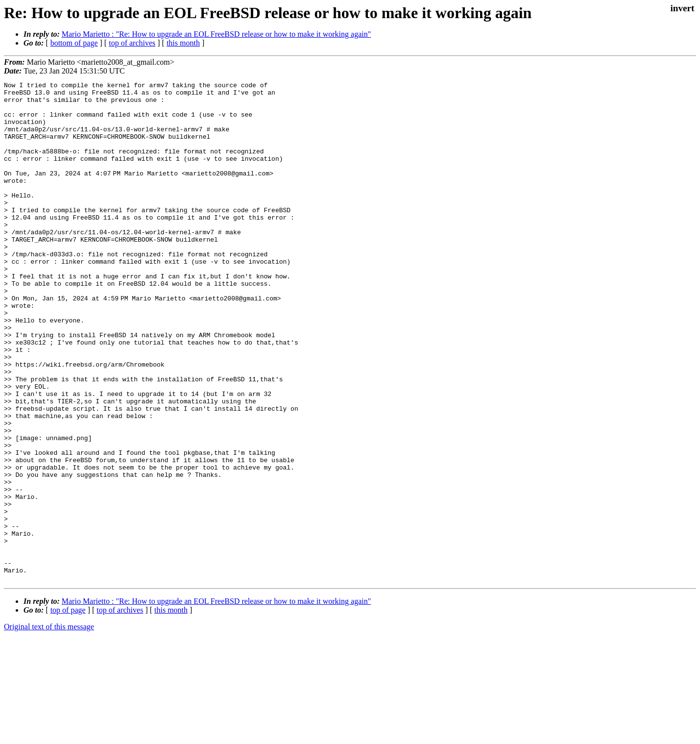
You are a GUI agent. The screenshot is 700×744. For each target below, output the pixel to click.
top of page (68, 710)
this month (183, 43)
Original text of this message (49, 727)
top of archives (132, 43)
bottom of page (74, 43)
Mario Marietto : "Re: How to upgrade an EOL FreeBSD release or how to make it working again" (216, 34)
